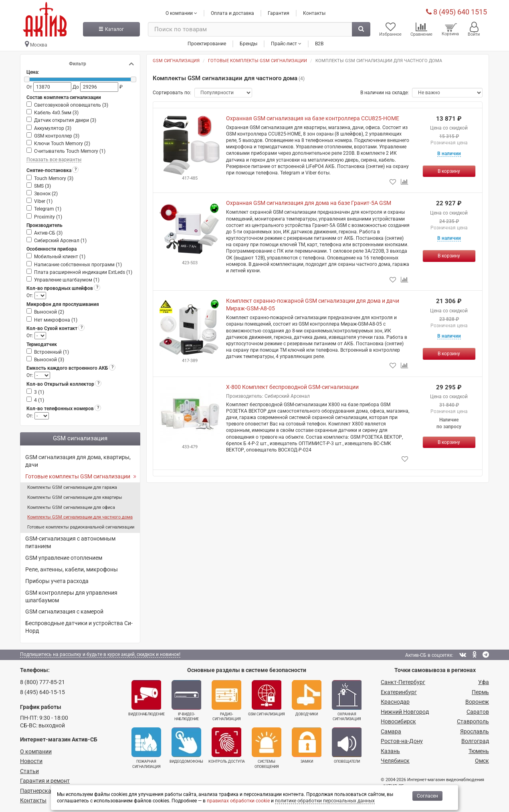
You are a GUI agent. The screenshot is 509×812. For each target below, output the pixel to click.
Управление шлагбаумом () (67, 280)
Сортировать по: (172, 93)
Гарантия (279, 13)
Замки (307, 745)
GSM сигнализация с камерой (64, 612)
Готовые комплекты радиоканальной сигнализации (81, 527)
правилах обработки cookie (238, 801)
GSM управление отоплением (64, 558)
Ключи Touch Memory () (62, 144)
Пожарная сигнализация (146, 748)
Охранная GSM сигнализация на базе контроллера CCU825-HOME (313, 118)
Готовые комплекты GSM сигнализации (78, 476)
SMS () (42, 186)
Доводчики (307, 698)
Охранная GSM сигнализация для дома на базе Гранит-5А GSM (309, 203)
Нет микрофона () (56, 320)
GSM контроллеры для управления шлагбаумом (71, 596)
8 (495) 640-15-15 (42, 692)
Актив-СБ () (48, 233)
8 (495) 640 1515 (456, 12)
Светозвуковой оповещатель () (71, 105)
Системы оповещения (267, 748)
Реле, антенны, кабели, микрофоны (72, 569)
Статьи (29, 771)
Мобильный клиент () (60, 257)
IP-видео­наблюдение (186, 701)
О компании (36, 751)
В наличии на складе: (385, 93)
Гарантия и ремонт (45, 781)
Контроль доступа (227, 745)
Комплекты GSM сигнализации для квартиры (75, 497)
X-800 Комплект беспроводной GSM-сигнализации (292, 387)
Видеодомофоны (186, 745)
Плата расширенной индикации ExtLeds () (83, 272)
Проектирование (207, 44)
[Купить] (449, 171)
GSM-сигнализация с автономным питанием (70, 542)
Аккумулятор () (53, 128)
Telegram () (48, 209)
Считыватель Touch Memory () (70, 151)
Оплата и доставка (232, 13)
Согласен (427, 796)
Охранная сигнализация (347, 701)
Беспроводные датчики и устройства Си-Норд (79, 627)
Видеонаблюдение (146, 698)
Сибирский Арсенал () (60, 241)
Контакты (314, 13)
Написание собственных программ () (78, 265)
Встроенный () (52, 352)
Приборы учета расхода (57, 581)
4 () (39, 400)
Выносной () (49, 312)
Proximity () (48, 217)
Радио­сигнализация (226, 701)
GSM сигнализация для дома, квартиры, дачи (78, 461)
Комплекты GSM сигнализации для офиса (71, 507)
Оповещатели (347, 745)
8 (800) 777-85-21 (42, 682)
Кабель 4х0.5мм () (56, 113)
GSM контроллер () (57, 136)
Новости (31, 761)
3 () (39, 392)
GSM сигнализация (267, 698)
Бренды (248, 44)
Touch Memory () (54, 178)
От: (30, 296)
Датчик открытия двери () (65, 120)
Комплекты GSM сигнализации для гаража (72, 487)
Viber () (43, 201)
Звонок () (46, 194)
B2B (319, 44)
